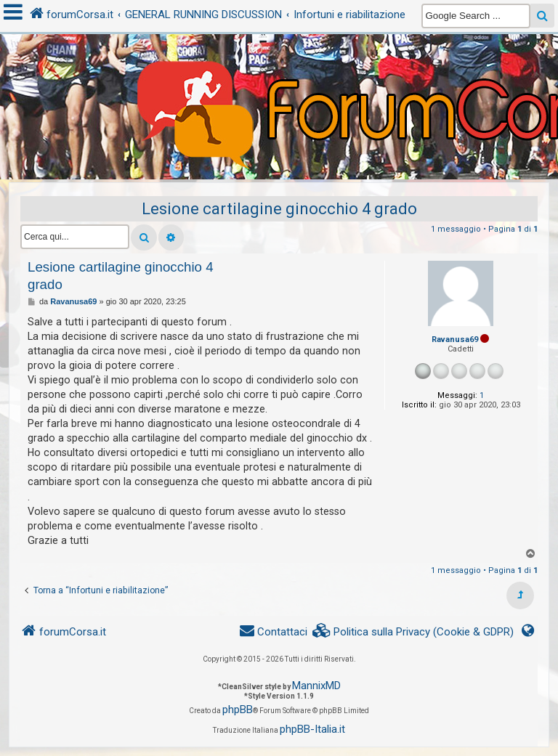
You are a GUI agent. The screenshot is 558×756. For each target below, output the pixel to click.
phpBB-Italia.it (312, 729)
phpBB (238, 710)
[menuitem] (413, 632)
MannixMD (316, 686)
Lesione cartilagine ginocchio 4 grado (279, 209)
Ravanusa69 (455, 340)
